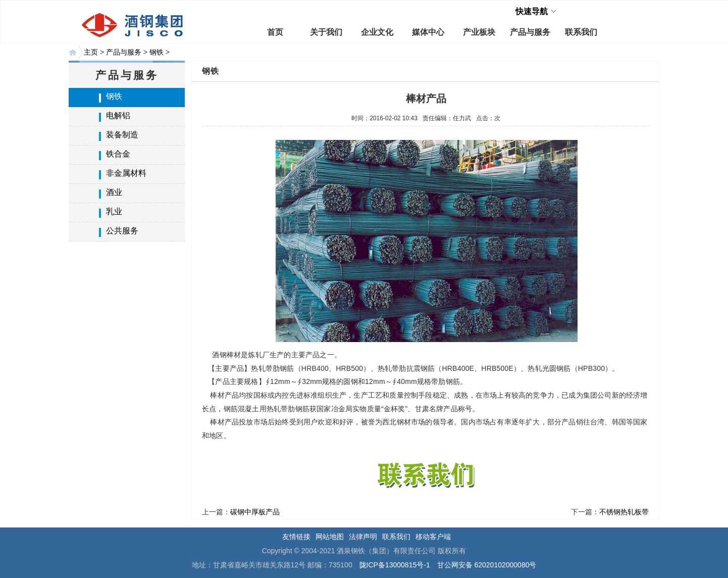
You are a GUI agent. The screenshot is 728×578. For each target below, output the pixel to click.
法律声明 (363, 537)
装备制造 (122, 135)
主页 (91, 52)
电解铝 (118, 115)
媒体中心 (428, 32)
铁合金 (118, 154)
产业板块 (479, 32)
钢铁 (157, 52)
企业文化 (377, 32)
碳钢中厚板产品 (255, 512)
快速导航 (532, 11)
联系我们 (581, 32)
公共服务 (122, 231)
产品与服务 (530, 32)
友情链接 (296, 537)
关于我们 (326, 32)
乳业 (114, 211)
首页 (275, 32)
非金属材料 (126, 173)
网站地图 (330, 537)
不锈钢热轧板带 (624, 512)
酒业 (114, 192)
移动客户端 (433, 537)
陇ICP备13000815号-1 (395, 565)
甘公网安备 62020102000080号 (487, 565)
